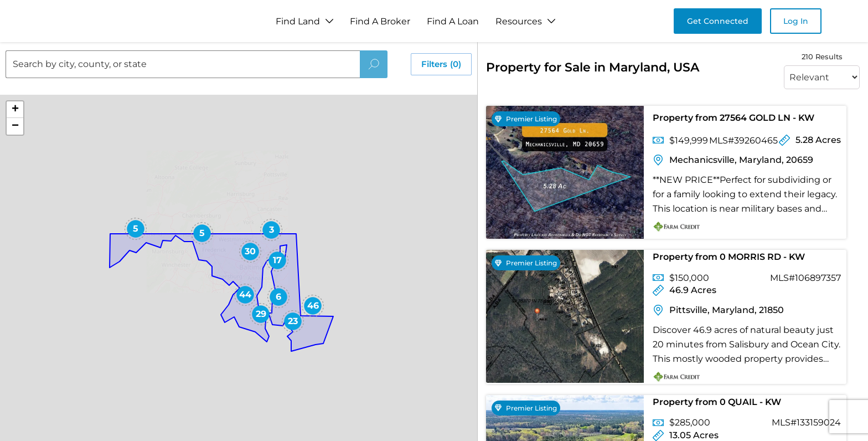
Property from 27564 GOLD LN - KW (733, 118)
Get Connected (718, 21)
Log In (796, 21)
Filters (441, 64)
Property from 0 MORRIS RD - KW (729, 257)
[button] (136, 229)
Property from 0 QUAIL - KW (717, 402)
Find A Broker (380, 21)
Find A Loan (453, 21)
